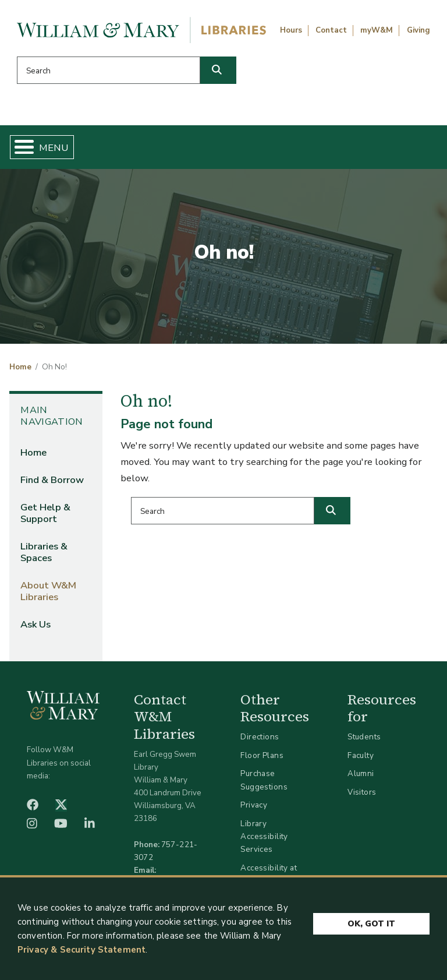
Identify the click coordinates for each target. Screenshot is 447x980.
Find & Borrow (52, 480)
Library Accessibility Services (264, 836)
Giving (418, 30)
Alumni (361, 773)
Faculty (361, 755)
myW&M (377, 30)
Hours (291, 30)
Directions (260, 737)
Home (20, 367)
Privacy (254, 805)
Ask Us (36, 624)
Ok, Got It (371, 923)
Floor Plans (262, 755)
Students (364, 737)
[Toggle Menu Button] (19, 147)
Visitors (362, 792)
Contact (331, 30)
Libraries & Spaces (44, 552)
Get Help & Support (45, 513)
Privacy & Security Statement (81, 950)
